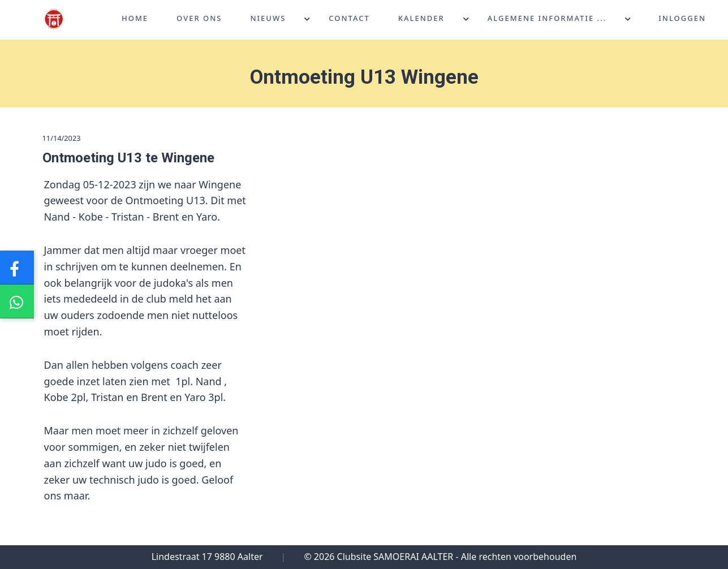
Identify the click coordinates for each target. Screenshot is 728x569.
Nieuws (268, 19)
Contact (349, 19)
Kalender (421, 19)
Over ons (199, 19)
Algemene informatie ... (547, 19)
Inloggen (682, 19)
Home (135, 19)
